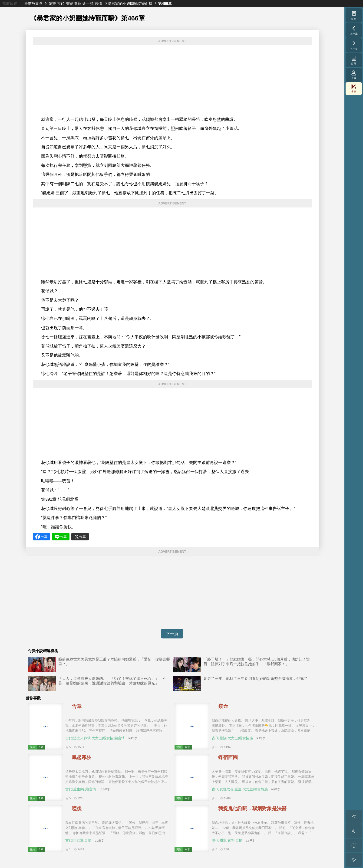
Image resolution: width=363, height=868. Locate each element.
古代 (61, 3)
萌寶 (52, 3)
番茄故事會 (33, 3)
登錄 (354, 75)
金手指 (88, 3)
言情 (98, 3)
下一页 (172, 634)
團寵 (78, 3)
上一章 (354, 30)
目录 (354, 60)
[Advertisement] (172, 81)
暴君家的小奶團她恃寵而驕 (130, 3)
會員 (354, 89)
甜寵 (69, 3)
